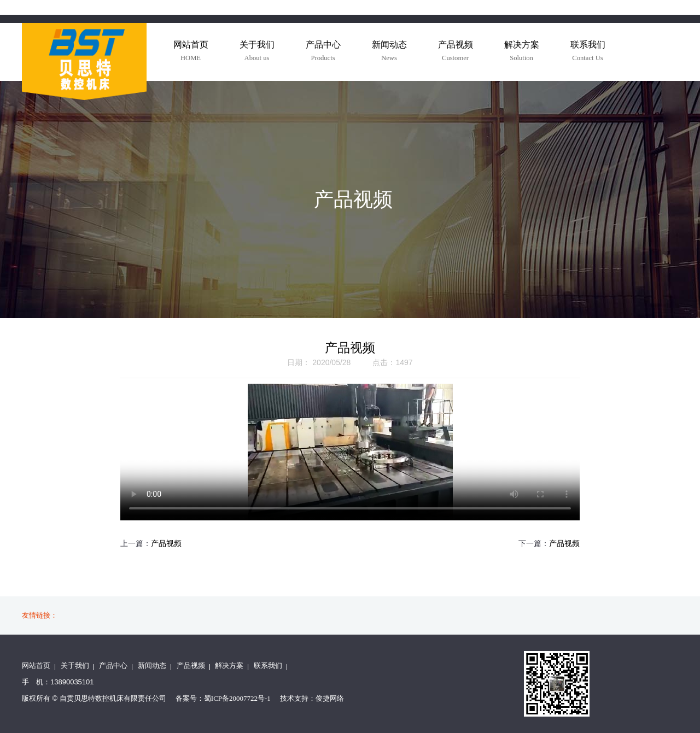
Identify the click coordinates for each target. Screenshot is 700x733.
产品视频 (166, 544)
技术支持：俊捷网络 (312, 698)
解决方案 (229, 665)
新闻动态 (152, 665)
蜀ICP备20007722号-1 (237, 698)
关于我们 (75, 665)
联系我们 (268, 665)
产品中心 (113, 665)
